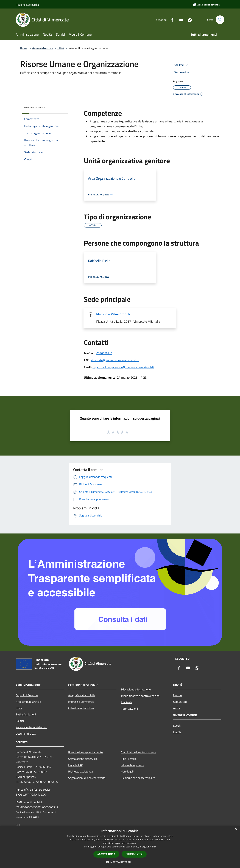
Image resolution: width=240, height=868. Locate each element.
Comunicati (180, 702)
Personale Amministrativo (31, 727)
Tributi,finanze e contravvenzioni (140, 696)
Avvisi (177, 708)
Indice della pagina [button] (34, 107)
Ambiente (127, 702)
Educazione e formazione (136, 689)
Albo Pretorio (129, 759)
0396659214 (104, 353)
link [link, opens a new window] (154, 847)
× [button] (236, 829)
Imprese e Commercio (81, 702)
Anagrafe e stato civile (82, 695)
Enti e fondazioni (26, 714)
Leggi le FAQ (76, 765)
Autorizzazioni (129, 709)
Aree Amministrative (28, 702)
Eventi (177, 732)
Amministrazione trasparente (138, 752)
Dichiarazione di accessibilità (138, 778)
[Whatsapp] (188, 20)
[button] (120, 862)
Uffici (61, 48)
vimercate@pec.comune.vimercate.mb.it (115, 360)
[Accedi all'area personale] (206, 5)
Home (24, 48)
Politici (20, 721)
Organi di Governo (27, 695)
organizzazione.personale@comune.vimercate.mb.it (123, 367)
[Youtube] (180, 20)
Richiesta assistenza (80, 771)
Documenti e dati (26, 734)
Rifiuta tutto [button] (134, 854)
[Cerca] (220, 20)
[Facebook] (171, 20)
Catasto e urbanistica (81, 708)
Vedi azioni (182, 72)
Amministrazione (43, 48)
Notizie (177, 695)
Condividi (182, 65)
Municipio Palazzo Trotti (113, 314)
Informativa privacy (132, 765)
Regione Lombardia (27, 5)
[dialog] (120, 847)
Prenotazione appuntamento (85, 752)
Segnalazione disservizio (83, 759)
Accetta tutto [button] (106, 854)
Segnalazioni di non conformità (87, 778)
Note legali (127, 771)
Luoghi (177, 726)
